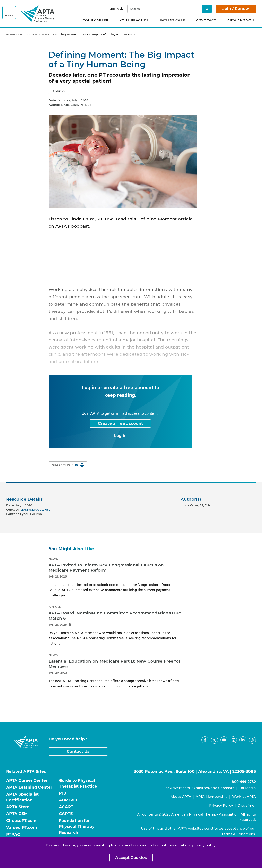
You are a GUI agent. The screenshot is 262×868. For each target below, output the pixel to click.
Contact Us (78, 751)
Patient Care (172, 20)
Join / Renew (236, 9)
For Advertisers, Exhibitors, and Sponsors (199, 788)
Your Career (96, 20)
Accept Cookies (131, 858)
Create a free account (120, 423)
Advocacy (206, 20)
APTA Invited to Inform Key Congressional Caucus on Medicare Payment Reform (106, 568)
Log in (116, 9)
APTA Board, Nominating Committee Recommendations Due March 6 (115, 616)
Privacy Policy (221, 806)
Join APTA (91, 413)
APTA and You (241, 20)
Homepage (14, 34)
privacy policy (204, 845)
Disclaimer (247, 806)
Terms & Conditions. (239, 834)
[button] (59, 91)
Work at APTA (244, 797)
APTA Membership (212, 797)
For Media (247, 788)
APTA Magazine (38, 34)
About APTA (181, 797)
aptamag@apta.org (36, 510)
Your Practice (134, 20)
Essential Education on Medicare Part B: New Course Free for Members (115, 664)
